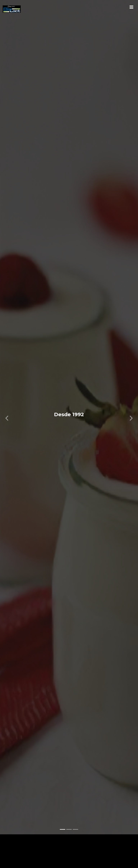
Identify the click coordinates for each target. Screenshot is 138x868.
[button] (7, 412)
